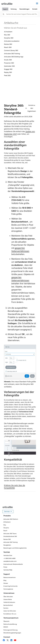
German (9, 512)
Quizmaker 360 (9, 66)
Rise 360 (7, 35)
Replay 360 (8, 72)
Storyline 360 (9, 38)
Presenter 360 (9, 63)
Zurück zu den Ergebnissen (31, 108)
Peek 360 (7, 75)
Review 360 (8, 44)
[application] (35, 639)
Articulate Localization (12, 41)
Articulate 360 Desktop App (14, 57)
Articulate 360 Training (12, 54)
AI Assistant (8, 32)
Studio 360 (8, 60)
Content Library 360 (11, 50)
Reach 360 (8, 47)
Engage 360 (8, 69)
